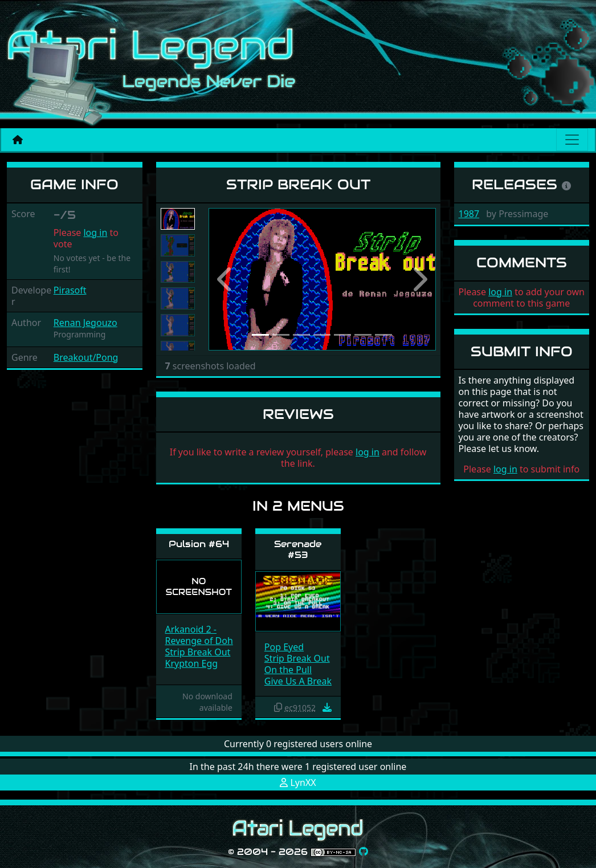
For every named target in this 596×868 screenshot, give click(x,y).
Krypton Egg (192, 663)
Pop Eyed (284, 647)
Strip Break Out (198, 652)
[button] (226, 279)
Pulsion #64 (199, 544)
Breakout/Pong (86, 357)
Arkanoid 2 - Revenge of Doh (199, 635)
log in (95, 233)
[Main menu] (572, 140)
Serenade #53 (298, 549)
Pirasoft (70, 290)
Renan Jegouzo (85, 323)
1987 (469, 214)
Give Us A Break (298, 681)
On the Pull (288, 670)
